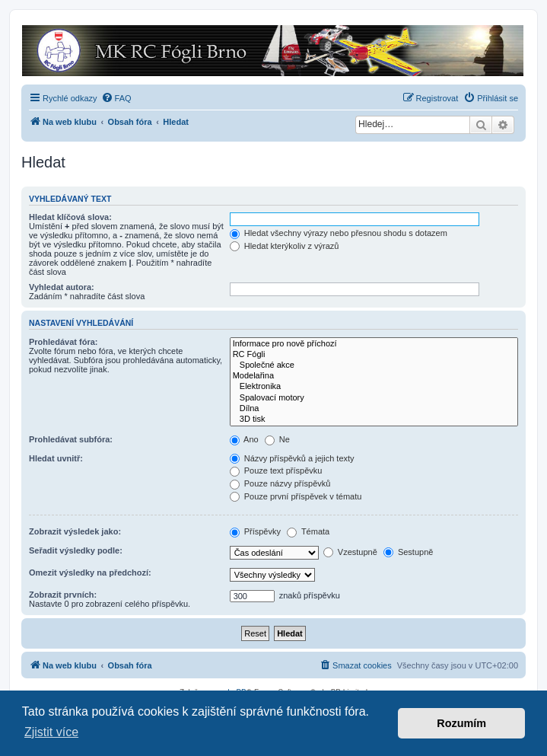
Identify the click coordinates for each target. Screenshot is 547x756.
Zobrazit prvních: (63, 595)
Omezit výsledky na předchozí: (90, 573)
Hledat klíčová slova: (70, 217)
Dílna (374, 409)
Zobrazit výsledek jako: (75, 531)
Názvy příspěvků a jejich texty (292, 458)
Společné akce (374, 365)
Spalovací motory (374, 398)
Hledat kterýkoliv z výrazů (285, 246)
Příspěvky (255, 531)
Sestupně (409, 552)
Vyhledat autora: (62, 287)
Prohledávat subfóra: (71, 439)
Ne (277, 439)
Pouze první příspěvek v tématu (296, 496)
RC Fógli (374, 355)
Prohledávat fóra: (63, 342)
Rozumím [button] (461, 723)
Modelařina (374, 376)
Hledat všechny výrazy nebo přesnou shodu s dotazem (339, 233)
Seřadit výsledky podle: (76, 550)
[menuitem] (116, 98)
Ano (244, 439)
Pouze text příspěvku (276, 471)
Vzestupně (350, 552)
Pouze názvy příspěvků (280, 483)
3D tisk (374, 419)
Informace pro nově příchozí (374, 344)
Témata (308, 531)
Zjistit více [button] (51, 732)
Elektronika (374, 387)
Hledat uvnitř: (56, 458)
